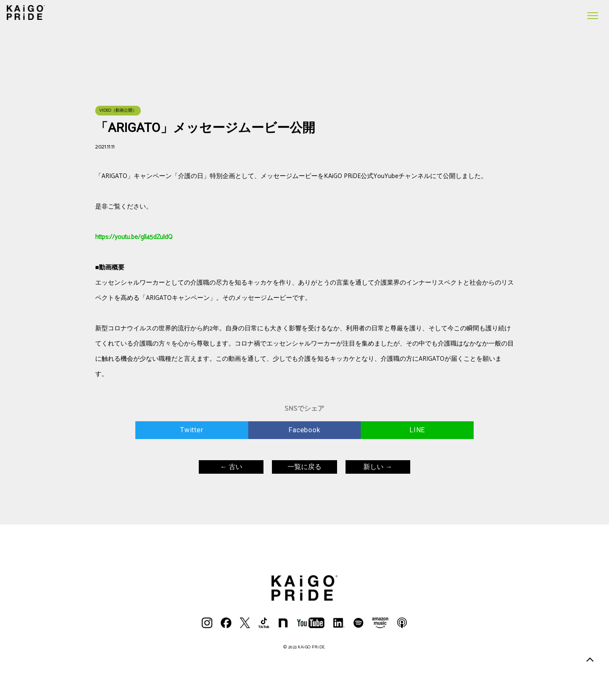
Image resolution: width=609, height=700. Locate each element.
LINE (417, 430)
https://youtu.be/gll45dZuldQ (134, 237)
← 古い (231, 467)
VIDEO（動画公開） (118, 110)
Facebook (304, 430)
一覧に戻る (304, 467)
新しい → (378, 467)
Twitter (192, 430)
